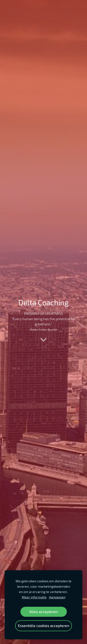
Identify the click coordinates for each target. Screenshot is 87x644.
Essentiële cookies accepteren (43, 625)
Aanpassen (57, 597)
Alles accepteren (43, 612)
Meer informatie (34, 597)
